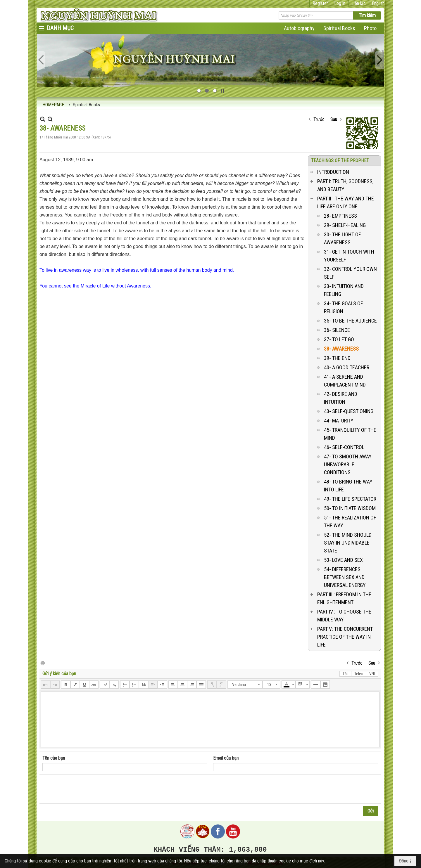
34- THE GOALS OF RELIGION (343, 307)
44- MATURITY (339, 421)
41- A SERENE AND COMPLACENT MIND (345, 381)
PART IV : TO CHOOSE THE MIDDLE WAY (344, 616)
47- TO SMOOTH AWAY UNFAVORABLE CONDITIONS (348, 464)
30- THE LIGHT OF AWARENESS (342, 238)
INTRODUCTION (333, 172)
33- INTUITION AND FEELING (344, 290)
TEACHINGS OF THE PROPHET (340, 161)
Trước (319, 119)
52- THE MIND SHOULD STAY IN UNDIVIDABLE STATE (348, 543)
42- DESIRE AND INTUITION (341, 398)
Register (320, 3)
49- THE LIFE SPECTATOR (350, 499)
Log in (340, 3)
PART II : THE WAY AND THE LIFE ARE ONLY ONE (346, 202)
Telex (359, 674)
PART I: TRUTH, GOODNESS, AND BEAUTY (345, 185)
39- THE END (337, 358)
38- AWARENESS (341, 349)
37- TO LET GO (339, 339)
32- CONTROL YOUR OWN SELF (350, 273)
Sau (334, 119)
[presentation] (87, 789)
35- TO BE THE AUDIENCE (350, 321)
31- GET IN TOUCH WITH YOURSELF (349, 256)
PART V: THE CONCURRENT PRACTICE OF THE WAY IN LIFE (345, 637)
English (378, 3)
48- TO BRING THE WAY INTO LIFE (348, 486)
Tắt (345, 674)
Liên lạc (359, 3)
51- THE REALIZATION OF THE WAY (350, 522)
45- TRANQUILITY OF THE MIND (350, 434)
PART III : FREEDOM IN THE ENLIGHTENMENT (344, 598)
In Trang (42, 663)
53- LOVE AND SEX (343, 560)
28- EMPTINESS (340, 216)
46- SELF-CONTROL (344, 447)
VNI (372, 674)
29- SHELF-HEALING (345, 225)
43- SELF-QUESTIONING (349, 411)
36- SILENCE (337, 330)
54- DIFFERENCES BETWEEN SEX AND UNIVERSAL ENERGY (345, 577)
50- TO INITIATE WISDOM (350, 508)
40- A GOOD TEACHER (347, 367)
